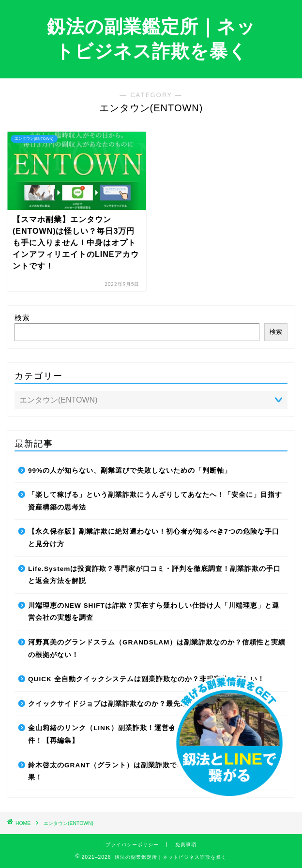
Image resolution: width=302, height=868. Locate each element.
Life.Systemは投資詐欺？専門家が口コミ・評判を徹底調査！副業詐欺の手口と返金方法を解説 (154, 575)
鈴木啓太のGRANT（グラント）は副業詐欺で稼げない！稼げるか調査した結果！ (153, 771)
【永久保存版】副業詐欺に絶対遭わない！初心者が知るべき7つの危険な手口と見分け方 (154, 538)
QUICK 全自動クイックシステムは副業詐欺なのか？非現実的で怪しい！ (146, 679)
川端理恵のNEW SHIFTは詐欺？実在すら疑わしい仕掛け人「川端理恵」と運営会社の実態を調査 (154, 612)
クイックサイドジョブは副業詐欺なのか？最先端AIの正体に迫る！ (137, 704)
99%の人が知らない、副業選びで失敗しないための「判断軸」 (130, 471)
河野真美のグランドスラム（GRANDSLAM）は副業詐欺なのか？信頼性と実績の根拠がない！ (157, 649)
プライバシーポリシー (132, 845)
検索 (22, 318)
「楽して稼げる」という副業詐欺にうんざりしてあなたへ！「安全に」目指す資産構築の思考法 (155, 501)
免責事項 (186, 845)
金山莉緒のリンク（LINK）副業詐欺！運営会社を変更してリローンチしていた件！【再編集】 (157, 734)
